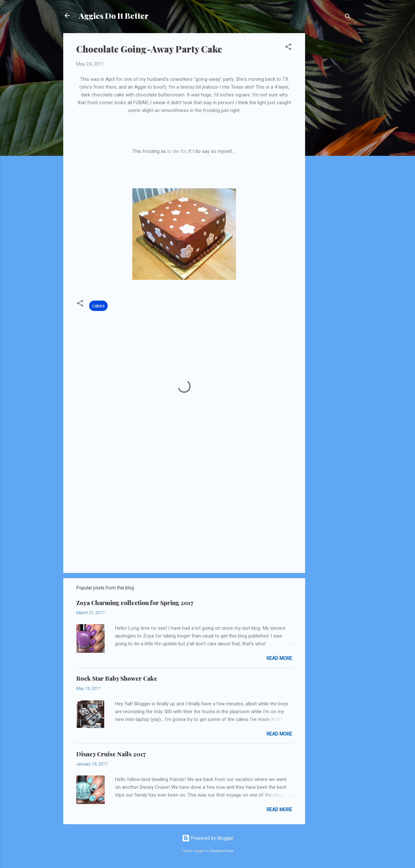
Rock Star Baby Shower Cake (117, 678)
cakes (98, 306)
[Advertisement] (331, 130)
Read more (279, 658)
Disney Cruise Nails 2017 (111, 754)
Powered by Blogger (208, 838)
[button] (288, 48)
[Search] (348, 18)
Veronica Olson (222, 851)
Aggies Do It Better (114, 16)
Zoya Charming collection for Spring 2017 (135, 603)
